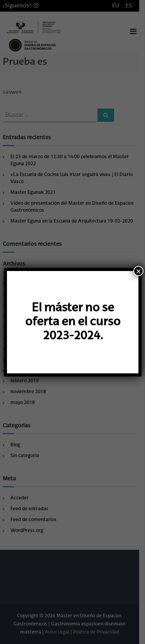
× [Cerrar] (138, 271)
